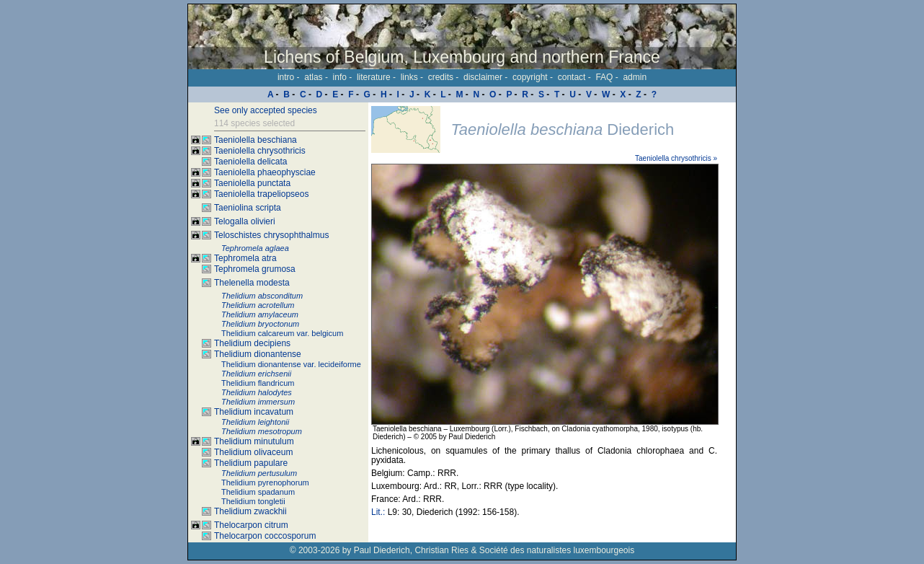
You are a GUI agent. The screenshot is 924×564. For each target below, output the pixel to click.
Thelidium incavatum (254, 412)
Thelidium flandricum (258, 383)
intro (286, 77)
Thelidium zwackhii (250, 511)
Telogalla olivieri (245, 221)
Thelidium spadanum (258, 492)
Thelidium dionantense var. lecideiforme (291, 364)
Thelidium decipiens (252, 343)
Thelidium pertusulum (259, 473)
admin (635, 77)
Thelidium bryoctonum (260, 324)
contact (572, 77)
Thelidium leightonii (255, 422)
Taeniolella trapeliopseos (261, 194)
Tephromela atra (245, 258)
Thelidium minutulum (254, 441)
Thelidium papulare (251, 463)
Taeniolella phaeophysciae (265, 172)
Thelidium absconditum (262, 296)
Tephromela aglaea (255, 248)
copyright (530, 77)
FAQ (604, 77)
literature (374, 77)
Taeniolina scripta (248, 208)
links (409, 77)
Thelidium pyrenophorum (265, 483)
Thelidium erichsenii (256, 374)
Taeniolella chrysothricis (260, 151)
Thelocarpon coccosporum (265, 536)
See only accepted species (266, 110)
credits (441, 77)
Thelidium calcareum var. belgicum (282, 333)
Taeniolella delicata (250, 162)
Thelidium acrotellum (258, 305)
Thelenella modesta (252, 283)
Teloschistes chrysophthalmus (271, 235)
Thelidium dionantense (258, 354)
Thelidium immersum (258, 402)
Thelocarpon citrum (251, 525)
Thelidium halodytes (257, 392)
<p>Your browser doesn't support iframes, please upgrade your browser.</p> (552, 322)
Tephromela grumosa (255, 269)
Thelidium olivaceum (253, 452)
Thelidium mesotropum (262, 431)
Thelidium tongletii (253, 501)
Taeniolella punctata (252, 183)
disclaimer (483, 77)
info (340, 77)
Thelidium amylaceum (260, 314)
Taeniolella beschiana (256, 140)
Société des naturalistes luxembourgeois (557, 550)
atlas (313, 77)
